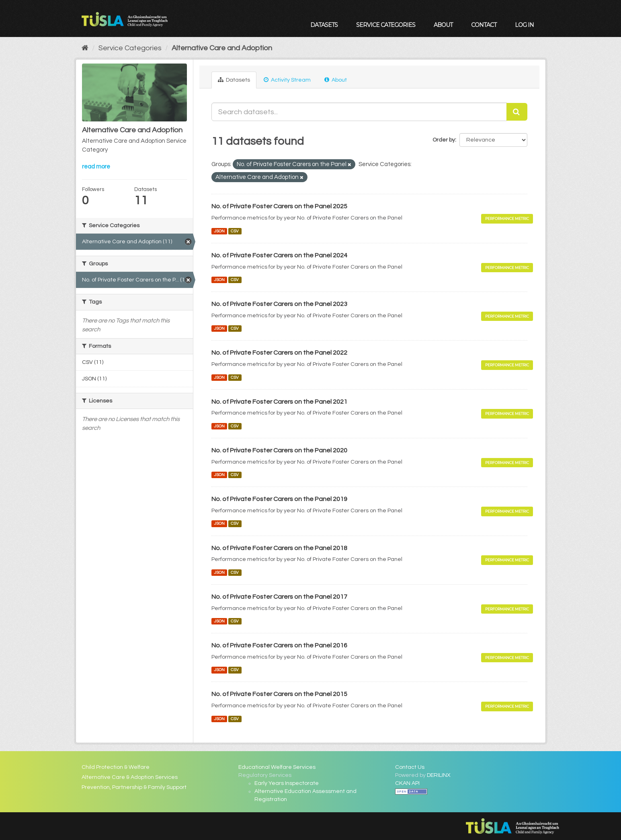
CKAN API (407, 783)
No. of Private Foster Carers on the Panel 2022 (279, 353)
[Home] (85, 48)
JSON (219, 231)
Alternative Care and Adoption (222, 48)
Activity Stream (287, 80)
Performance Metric (507, 219)
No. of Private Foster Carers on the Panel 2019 (279, 499)
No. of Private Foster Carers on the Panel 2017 (279, 597)
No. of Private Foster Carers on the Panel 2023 (279, 304)
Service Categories (386, 25)
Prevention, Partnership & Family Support (134, 787)
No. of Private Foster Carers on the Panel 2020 (279, 450)
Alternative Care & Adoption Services (130, 777)
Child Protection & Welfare (116, 767)
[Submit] (517, 112)
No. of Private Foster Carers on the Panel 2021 (279, 402)
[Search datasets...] (359, 112)
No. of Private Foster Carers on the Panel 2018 (279, 548)
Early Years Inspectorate (287, 783)
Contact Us (410, 767)
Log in (524, 25)
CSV (235, 231)
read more (96, 167)
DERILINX (439, 775)
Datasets (324, 25)
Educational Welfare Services (277, 767)
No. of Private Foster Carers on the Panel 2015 (279, 694)
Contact (484, 25)
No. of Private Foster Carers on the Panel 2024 (279, 255)
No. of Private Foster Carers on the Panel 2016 (279, 645)
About (443, 25)
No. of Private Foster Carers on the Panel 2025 (279, 206)
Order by (444, 140)
